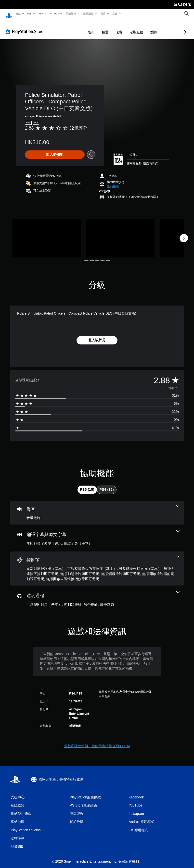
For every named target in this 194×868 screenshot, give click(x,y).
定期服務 (110, 27)
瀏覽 (128, 27)
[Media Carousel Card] (47, 234)
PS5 (30, 13)
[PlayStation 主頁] (9, 14)
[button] (113, 182)
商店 (103, 13)
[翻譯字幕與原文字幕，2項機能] (97, 533)
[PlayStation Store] (26, 27)
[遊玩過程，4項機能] (97, 594)
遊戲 (18, 13)
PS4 (41, 13)
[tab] (87, 485)
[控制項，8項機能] (97, 564)
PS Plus (54, 13)
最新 (65, 27)
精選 (79, 27)
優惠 (93, 27)
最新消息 (88, 13)
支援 (115, 13)
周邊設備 (71, 13)
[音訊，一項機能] (97, 508)
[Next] (184, 233)
